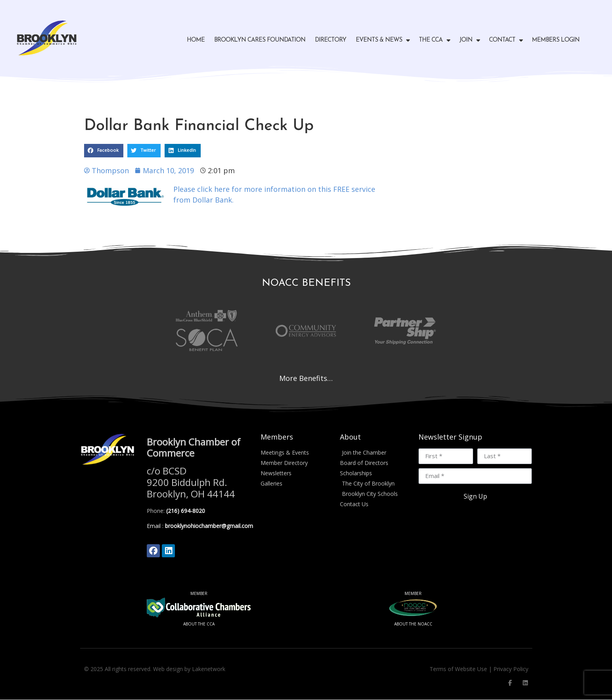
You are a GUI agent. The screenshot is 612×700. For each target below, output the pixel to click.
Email (154, 526)
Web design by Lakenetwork (189, 669)
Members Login (556, 40)
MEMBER (199, 594)
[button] (104, 151)
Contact (506, 40)
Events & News (383, 40)
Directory (331, 40)
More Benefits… (306, 378)
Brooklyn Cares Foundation (260, 40)
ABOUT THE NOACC (413, 624)
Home (196, 40)
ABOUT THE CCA (199, 624)
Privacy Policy (511, 669)
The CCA (434, 40)
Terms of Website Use (458, 669)
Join (469, 40)
